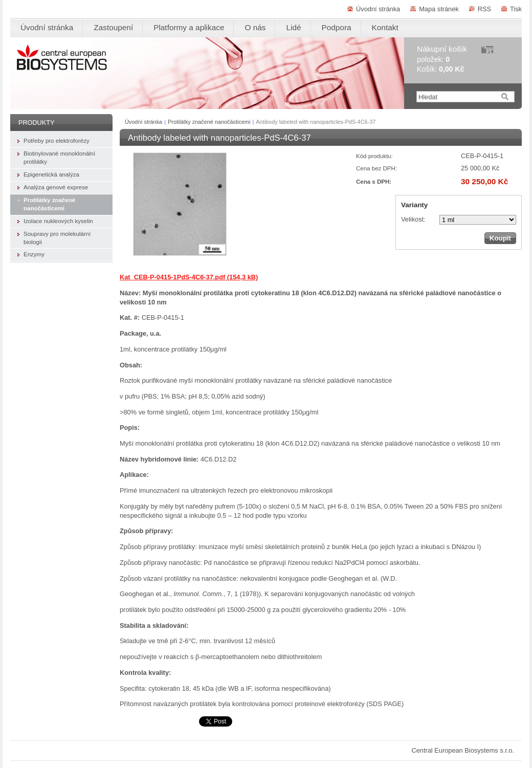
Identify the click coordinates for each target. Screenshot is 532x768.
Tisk (516, 9)
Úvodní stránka (378, 9)
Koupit (500, 238)
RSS (484, 9)
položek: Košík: (442, 59)
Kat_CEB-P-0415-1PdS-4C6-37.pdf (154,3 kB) (189, 277)
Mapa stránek (439, 9)
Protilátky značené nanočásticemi (209, 122)
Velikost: (413, 219)
